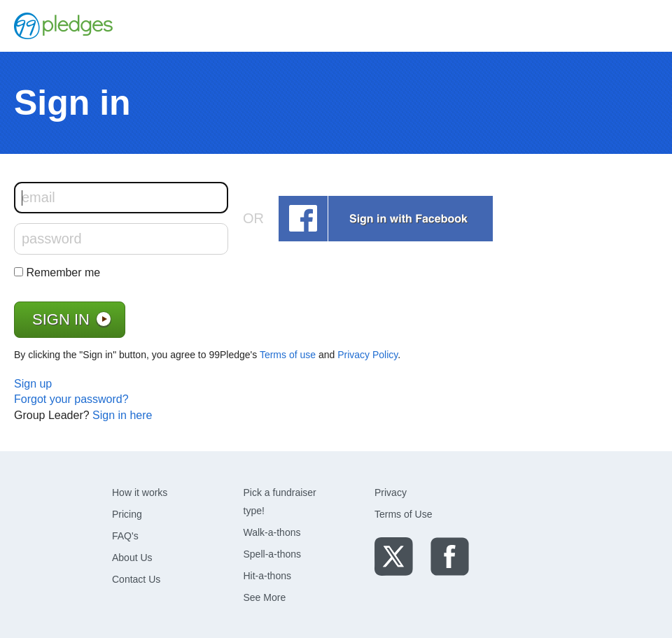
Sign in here (122, 415)
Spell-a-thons (273, 554)
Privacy (391, 492)
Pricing (127, 514)
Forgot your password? (71, 399)
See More (265, 597)
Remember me (63, 272)
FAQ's (125, 536)
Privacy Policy (367, 355)
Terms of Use (403, 514)
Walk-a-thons (272, 532)
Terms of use (288, 355)
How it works (140, 492)
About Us (132, 558)
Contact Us (136, 579)
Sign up (33, 384)
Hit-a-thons (267, 576)
